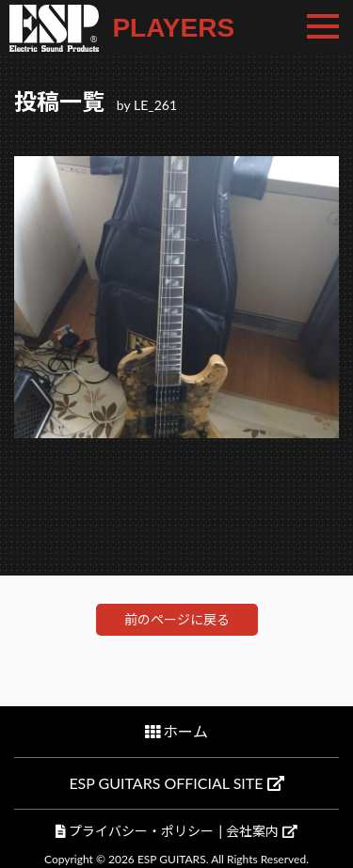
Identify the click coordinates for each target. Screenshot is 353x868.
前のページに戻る (177, 619)
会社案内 (261, 831)
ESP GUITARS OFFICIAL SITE (176, 783)
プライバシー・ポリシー (141, 831)
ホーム (185, 731)
